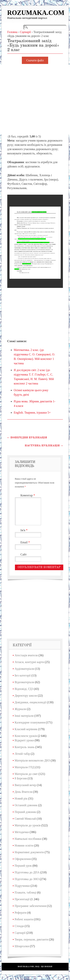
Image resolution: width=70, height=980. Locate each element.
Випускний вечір (25, 785)
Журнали (20, 709)
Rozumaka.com (36, 13)
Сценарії (20, 933)
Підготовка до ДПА (27, 872)
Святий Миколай (25, 819)
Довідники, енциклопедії (30, 702)
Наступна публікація (44, 446)
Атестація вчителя (26, 655)
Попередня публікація (27, 438)
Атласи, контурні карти (29, 662)
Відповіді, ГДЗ (24, 689)
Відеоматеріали (24, 682)
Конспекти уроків (26, 736)
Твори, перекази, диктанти (31, 939)
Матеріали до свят (26, 774)
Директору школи (26, 696)
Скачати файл (35, 60)
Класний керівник (26, 729)
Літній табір (22, 754)
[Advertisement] (35, 99)
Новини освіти (24, 845)
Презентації (22, 899)
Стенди (19, 926)
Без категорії (23, 675)
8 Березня (21, 778)
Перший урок (23, 866)
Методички (22, 832)
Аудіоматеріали (24, 669)
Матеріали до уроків (28, 825)
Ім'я (25, 530)
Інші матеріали (24, 716)
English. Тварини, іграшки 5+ (32, 413)
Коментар (28, 495)
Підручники (22, 886)
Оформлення (23, 859)
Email (26, 542)
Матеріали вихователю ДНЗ (32, 760)
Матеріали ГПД (25, 767)
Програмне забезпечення (30, 906)
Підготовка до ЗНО (27, 879)
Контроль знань (25, 747)
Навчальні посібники (28, 839)
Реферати (21, 913)
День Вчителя (23, 792)
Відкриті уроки (24, 740)
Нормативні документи (29, 852)
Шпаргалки (22, 946)
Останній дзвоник (26, 805)
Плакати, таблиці (25, 892)
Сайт (24, 554)
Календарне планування (30, 722)
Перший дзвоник (25, 812)
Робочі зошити (24, 919)
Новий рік (21, 798)
